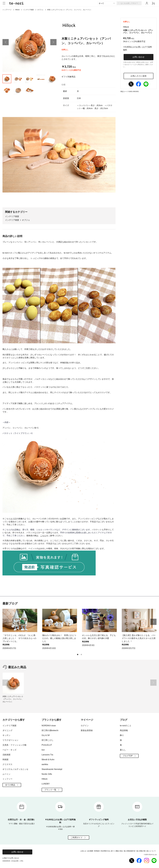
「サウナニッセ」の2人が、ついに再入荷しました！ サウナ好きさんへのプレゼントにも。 (19, 638)
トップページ (7, 10)
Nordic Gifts (47, 774)
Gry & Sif (46, 735)
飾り (122, 735)
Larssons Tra (47, 755)
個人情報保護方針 (130, 851)
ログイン (85, 726)
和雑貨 (5, 760)
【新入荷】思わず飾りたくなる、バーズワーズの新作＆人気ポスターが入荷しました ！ (139, 638)
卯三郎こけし (48, 740)
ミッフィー (7, 779)
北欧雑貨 (6, 755)
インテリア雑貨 (28, 10)
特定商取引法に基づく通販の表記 (112, 851)
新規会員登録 (87, 730)
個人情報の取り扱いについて (146, 851)
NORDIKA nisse (49, 726)
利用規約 (97, 851)
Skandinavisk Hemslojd (52, 769)
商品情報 (124, 730)
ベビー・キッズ (9, 750)
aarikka (45, 764)
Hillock (17, 10)
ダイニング (7, 730)
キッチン (6, 735)
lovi (43, 750)
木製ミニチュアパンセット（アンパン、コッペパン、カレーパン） (13, 699)
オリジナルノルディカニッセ (15, 769)
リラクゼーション (10, 740)
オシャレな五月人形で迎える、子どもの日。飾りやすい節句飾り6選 (99, 637)
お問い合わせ (139, 57)
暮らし (123, 750)
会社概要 (90, 851)
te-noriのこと (126, 726)
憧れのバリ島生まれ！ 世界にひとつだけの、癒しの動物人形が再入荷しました (59, 638)
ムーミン (6, 774)
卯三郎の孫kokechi (50, 730)
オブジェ (40, 10)
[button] (6, 42)
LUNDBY (46, 784)
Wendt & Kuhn (48, 760)
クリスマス (7, 764)
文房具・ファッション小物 (14, 745)
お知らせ (83, 851)
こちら (43, 536)
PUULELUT (47, 745)
